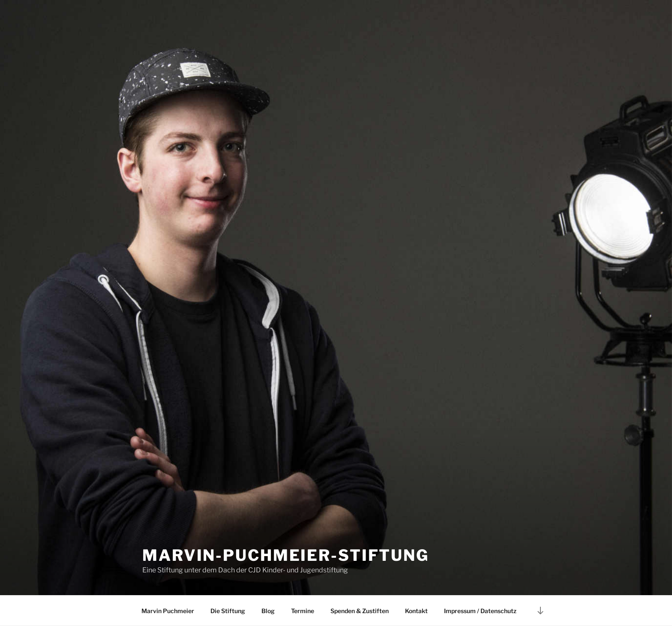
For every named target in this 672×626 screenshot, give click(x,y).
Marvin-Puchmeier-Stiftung (286, 555)
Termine (303, 611)
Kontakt (416, 611)
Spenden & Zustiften (360, 611)
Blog (268, 611)
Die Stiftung (228, 611)
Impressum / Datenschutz (480, 611)
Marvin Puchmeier (168, 611)
